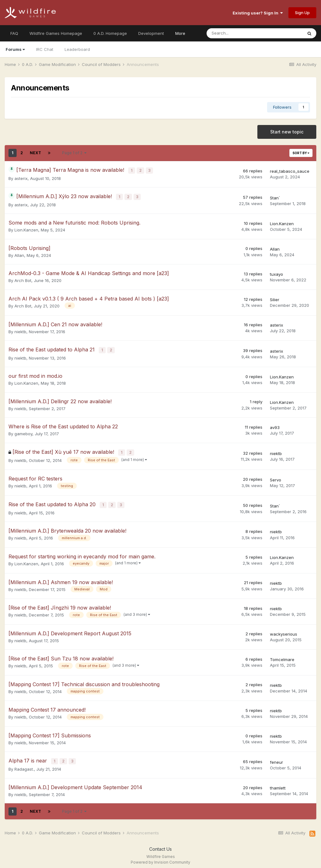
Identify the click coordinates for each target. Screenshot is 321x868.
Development (151, 33)
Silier (275, 298)
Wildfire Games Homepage (56, 33)
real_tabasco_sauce (290, 171)
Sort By (301, 153)
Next (35, 153)
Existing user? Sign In (258, 13)
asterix (21, 178)
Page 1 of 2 (74, 153)
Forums (15, 49)
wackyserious (284, 631)
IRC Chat (45, 49)
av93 (275, 426)
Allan (19, 254)
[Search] (238, 33)
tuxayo (276, 273)
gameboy (23, 432)
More (180, 33)
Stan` (275, 197)
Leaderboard (77, 49)
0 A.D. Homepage (110, 33)
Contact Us (160, 845)
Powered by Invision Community (160, 859)
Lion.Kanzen (26, 229)
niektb (20, 330)
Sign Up (302, 13)
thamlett (278, 784)
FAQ (14, 33)
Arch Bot (23, 279)
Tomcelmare (282, 656)
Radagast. (24, 766)
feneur (276, 759)
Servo (276, 477)
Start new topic (287, 132)
